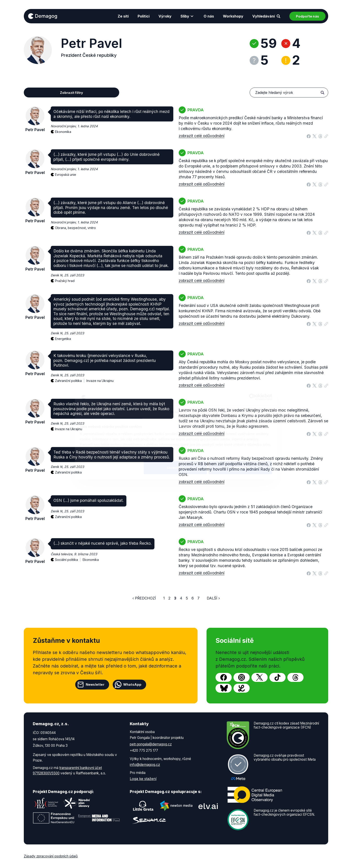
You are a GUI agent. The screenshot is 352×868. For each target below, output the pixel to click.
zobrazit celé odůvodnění (202, 136)
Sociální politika (69, 557)
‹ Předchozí (144, 598)
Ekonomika (63, 132)
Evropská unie (66, 175)
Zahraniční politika (71, 378)
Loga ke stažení (143, 779)
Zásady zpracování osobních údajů (51, 856)
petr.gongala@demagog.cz (151, 744)
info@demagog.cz (145, 764)
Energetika (63, 339)
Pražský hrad (65, 281)
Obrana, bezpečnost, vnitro (75, 228)
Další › (213, 598)
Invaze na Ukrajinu (100, 381)
